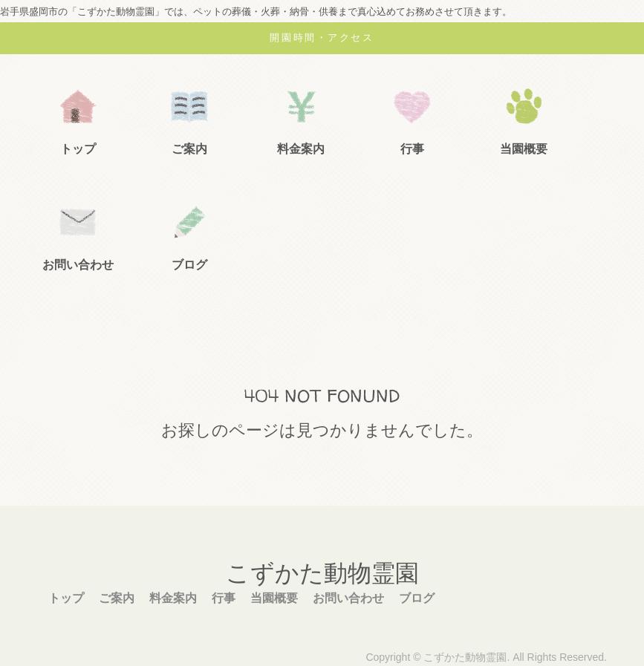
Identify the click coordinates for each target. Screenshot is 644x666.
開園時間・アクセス (322, 37)
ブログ (189, 265)
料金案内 (301, 149)
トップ (78, 149)
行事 (412, 149)
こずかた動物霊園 (322, 573)
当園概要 (524, 149)
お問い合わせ (78, 265)
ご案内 (189, 149)
